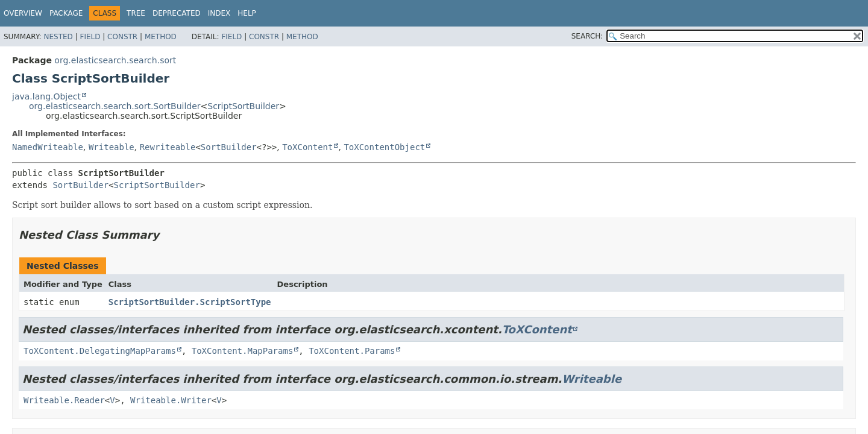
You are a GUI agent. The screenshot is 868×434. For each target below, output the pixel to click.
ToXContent (307, 147)
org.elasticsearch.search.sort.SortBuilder (115, 106)
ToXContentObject (384, 147)
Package (66, 13)
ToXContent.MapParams (243, 351)
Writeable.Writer (171, 400)
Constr (122, 37)
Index (219, 13)
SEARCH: (587, 36)
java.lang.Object (46, 96)
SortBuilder (229, 147)
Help (247, 13)
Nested (58, 37)
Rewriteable (168, 147)
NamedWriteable (48, 147)
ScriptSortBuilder (243, 106)
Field (90, 37)
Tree (136, 13)
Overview (23, 13)
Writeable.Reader (64, 400)
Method (161, 37)
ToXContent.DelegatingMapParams (100, 351)
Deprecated (177, 13)
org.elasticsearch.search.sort (115, 60)
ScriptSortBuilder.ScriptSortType (190, 302)
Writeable (112, 147)
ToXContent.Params (352, 351)
